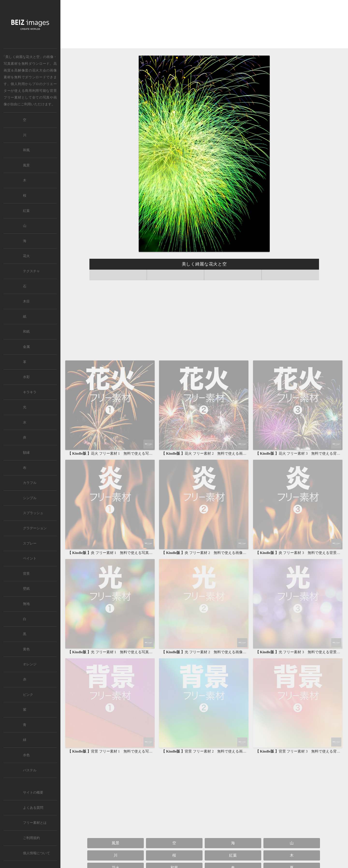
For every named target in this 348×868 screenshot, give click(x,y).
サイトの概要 (33, 793)
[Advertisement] (204, 25)
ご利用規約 (31, 838)
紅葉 (233, 855)
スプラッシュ (33, 513)
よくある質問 (33, 808)
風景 (116, 843)
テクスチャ (31, 271)
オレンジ (30, 664)
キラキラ (30, 392)
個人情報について (36, 853)
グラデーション (35, 528)
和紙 (26, 332)
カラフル (30, 483)
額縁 (26, 453)
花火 (26, 256)
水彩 (26, 377)
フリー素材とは (35, 823)
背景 (26, 574)
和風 (26, 150)
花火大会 (39, 70)
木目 (26, 301)
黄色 (26, 649)
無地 (26, 604)
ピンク (28, 695)
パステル (30, 770)
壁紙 (26, 589)
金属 (26, 347)
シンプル (30, 498)
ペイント (30, 558)
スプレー (30, 543)
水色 (26, 755)
